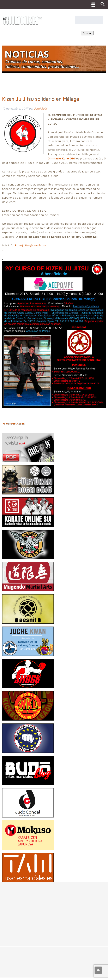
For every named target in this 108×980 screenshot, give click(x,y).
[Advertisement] (54, 911)
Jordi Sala (40, 108)
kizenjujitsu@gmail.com (31, 245)
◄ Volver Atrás (13, 423)
